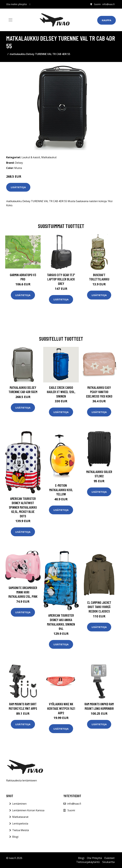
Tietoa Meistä (20, 830)
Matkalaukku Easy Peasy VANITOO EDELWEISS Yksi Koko (99, 392)
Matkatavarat (20, 817)
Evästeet (109, 858)
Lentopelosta (20, 824)
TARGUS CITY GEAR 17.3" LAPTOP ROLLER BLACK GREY (61, 279)
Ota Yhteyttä (94, 858)
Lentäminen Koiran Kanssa (28, 810)
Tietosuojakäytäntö (88, 862)
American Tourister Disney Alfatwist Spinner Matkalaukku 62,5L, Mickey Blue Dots (23, 507)
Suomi (97, 4)
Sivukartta (108, 862)
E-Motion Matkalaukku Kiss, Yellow (61, 490)
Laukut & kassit (31, 157)
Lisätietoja (18, 187)
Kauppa (107, 20)
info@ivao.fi (108, 4)
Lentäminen (19, 804)
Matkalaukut (49, 157)
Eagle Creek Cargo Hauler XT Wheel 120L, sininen (61, 392)
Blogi (15, 837)
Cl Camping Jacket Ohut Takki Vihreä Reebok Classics (99, 607)
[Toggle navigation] (10, 20)
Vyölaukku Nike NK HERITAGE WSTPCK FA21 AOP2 (61, 708)
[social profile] (30, 4)
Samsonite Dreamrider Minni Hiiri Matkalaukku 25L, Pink (23, 592)
